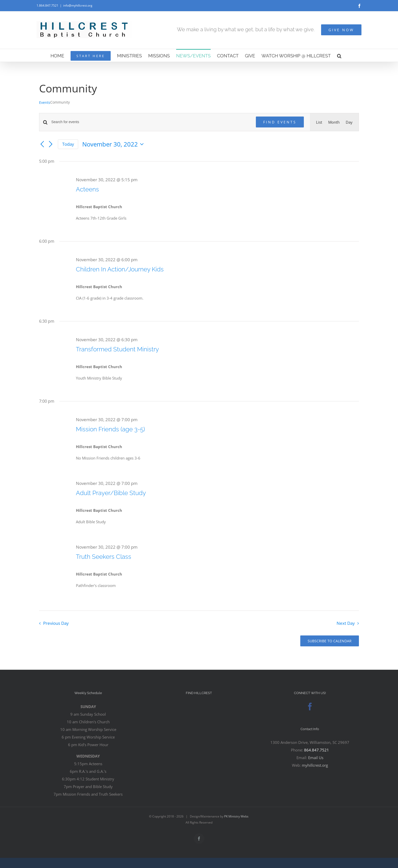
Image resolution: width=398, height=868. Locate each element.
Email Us (316, 758)
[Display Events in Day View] (349, 122)
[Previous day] (42, 144)
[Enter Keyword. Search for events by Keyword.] (151, 122)
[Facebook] (310, 707)
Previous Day (56, 623)
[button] (339, 55)
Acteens (87, 189)
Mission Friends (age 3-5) (110, 429)
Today (68, 144)
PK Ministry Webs (236, 816)
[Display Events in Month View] (334, 122)
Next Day (346, 623)
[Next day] (51, 144)
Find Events (280, 122)
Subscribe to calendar (330, 641)
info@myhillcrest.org (78, 5)
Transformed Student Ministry (117, 349)
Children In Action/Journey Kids (120, 269)
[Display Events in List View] (319, 122)
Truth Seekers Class (104, 557)
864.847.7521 (317, 750)
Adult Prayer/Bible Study (111, 493)
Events (45, 102)
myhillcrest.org (315, 765)
